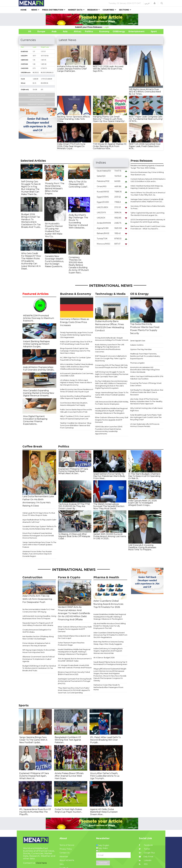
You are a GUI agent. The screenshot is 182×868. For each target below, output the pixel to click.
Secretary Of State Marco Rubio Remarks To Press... (148, 207)
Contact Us (65, 853)
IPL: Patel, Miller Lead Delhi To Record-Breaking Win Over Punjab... (105, 740)
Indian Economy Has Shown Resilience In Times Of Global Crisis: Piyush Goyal (77, 391)
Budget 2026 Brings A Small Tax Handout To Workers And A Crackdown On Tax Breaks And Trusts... (31, 221)
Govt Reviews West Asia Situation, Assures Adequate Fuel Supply (74, 404)
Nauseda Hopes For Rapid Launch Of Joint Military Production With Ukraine (38, 624)
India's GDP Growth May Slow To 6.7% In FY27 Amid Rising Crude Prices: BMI (76, 343)
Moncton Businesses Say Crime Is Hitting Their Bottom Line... (147, 173)
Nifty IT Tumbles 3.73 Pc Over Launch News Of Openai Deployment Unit (75, 417)
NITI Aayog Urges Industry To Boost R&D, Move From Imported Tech (39, 651)
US (26, 31)
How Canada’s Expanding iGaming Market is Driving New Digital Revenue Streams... (39, 393)
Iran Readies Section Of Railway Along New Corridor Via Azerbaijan (38, 638)
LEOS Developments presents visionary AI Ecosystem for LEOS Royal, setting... (148, 221)
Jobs (62, 864)
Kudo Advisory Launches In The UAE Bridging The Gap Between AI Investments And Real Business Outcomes (110, 348)
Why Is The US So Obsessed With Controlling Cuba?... (78, 184)
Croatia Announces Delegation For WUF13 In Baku (37, 631)
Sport (152, 31)
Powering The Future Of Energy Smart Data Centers (146, 384)
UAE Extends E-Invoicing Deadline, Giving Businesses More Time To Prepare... (142, 547)
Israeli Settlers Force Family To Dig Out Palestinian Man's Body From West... (109, 476)
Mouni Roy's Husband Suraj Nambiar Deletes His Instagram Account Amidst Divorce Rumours (38, 535)
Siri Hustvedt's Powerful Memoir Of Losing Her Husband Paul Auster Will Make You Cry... (54, 230)
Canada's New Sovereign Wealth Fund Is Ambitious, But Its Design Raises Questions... (54, 261)
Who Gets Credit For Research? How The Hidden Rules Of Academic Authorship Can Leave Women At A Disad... (31, 261)
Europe (41, 31)
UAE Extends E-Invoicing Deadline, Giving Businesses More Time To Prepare (39, 617)
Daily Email (146, 857)
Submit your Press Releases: (89, 27)
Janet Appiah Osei (138, 341)
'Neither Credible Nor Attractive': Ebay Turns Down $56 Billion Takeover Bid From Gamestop (76, 425)
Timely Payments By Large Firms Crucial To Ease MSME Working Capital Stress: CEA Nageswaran (76, 335)
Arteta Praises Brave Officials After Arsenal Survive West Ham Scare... (69, 776)
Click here (41, 863)
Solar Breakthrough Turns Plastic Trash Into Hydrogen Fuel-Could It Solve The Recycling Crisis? (146, 417)
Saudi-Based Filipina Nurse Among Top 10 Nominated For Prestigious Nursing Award (111, 663)
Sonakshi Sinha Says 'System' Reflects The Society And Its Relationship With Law (40, 528)
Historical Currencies (37, 104)
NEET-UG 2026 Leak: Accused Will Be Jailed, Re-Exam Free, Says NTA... (108, 69)
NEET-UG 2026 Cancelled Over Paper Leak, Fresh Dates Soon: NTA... (145, 146)
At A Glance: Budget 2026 (104, 658)
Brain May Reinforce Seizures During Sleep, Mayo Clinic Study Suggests (108, 643)
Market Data (75, 10)
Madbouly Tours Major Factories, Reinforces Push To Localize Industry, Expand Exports (145, 356)
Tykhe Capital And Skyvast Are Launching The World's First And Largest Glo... (147, 214)
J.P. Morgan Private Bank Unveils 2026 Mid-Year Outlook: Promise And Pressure (75, 666)
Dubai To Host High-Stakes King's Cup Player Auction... (68, 811)
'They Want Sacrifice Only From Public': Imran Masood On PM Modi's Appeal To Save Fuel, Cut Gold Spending (74, 690)
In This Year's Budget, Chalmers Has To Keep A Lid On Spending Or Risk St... (144, 476)
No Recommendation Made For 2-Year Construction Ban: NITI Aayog (39, 611)
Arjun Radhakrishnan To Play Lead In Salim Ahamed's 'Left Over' (40, 521)
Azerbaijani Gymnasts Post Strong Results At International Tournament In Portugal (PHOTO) (75, 681)
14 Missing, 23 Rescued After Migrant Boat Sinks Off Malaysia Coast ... (74, 536)
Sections (124, 10)
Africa (77, 31)
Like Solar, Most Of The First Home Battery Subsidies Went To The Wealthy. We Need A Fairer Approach (146, 401)
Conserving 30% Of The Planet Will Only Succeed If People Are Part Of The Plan (111, 366)
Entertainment (133, 31)
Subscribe (103, 863)
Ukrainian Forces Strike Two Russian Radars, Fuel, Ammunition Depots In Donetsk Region (37, 554)
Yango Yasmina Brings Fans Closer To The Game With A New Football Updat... (33, 740)
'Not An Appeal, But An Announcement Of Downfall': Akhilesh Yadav (75, 660)
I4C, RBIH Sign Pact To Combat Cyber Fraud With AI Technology (75, 359)
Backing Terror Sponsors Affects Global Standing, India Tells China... (73, 119)
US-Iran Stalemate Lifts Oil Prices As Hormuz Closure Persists (145, 425)
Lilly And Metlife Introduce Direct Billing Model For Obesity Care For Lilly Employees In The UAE (110, 626)
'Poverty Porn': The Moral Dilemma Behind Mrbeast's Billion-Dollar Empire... (55, 189)
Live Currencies (37, 100)
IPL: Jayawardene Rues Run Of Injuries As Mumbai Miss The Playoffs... (35, 812)
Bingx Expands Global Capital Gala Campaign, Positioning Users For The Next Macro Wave (75, 351)
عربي (147, 3)
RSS (143, 864)
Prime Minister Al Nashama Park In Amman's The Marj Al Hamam (36, 644)
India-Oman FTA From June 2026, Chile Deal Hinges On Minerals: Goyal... (71, 146)
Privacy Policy (66, 849)
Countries (108, 10)
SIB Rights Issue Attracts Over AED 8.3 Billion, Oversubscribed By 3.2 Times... (145, 92)
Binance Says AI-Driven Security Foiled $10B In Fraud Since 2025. (74, 673)
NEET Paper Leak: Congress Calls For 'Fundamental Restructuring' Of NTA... (146, 119)
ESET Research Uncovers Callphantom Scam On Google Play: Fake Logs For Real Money (111, 358)
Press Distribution (53, 10)
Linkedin (145, 860)
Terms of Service (67, 845)
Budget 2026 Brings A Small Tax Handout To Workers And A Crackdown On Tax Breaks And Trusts (39, 668)
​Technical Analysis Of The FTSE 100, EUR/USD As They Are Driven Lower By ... (74, 506)
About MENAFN (67, 860)
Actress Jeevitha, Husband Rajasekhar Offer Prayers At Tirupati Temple (76, 397)
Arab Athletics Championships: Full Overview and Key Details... (39, 369)
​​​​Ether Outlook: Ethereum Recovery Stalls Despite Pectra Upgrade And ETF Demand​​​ (112, 420)
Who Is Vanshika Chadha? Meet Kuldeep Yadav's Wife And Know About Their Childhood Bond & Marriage (77, 367)
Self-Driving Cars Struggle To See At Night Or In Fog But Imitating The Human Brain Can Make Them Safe (112, 374)
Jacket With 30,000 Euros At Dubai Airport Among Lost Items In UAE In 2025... (110, 536)
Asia (65, 31)
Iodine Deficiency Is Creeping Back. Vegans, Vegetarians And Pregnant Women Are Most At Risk (108, 651)
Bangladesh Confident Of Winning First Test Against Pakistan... (68, 740)
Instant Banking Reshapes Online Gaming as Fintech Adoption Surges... (36, 344)
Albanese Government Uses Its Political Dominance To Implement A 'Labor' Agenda (38, 659)
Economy (104, 31)
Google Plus (147, 853)
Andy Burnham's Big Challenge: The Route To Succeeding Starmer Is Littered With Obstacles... (78, 221)
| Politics (88, 31)
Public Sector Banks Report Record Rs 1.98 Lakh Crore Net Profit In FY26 (76, 411)
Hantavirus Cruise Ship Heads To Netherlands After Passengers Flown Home (108, 687)
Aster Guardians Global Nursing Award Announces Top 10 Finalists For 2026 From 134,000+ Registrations (110, 635)
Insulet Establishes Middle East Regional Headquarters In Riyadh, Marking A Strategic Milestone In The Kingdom (111, 411)
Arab (54, 31)
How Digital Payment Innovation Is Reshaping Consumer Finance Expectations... (35, 420)
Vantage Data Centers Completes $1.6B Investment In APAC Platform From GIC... (147, 200)
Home (23, 10)
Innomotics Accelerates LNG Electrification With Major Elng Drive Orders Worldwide (145, 370)
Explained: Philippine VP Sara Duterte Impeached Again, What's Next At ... (34, 776)
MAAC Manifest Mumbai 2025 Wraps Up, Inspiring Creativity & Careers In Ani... (147, 187)
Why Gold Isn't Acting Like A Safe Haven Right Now (146, 409)
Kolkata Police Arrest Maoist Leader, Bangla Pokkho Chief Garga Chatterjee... (72, 69)
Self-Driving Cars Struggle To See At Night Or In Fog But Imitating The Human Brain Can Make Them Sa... (31, 188)
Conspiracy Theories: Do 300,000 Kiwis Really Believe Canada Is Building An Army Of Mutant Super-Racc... (79, 265)
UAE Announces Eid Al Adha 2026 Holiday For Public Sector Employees (112, 403)
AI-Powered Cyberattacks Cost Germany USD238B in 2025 (77, 375)
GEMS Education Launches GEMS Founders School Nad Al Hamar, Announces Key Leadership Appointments (109, 430)
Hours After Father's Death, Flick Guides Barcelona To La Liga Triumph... (105, 776)
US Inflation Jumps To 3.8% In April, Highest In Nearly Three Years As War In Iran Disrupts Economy (76, 382)
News (34, 10)
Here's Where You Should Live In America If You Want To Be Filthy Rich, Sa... (148, 194)
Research (93, 10)
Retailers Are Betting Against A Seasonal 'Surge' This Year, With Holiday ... (147, 167)
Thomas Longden (137, 363)
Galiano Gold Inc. (137, 345)
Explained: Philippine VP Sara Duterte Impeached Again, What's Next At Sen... (73, 471)
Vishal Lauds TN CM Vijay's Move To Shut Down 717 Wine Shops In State (39, 514)
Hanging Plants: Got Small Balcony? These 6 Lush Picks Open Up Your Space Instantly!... (109, 119)
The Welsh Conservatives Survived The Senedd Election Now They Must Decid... (109, 506)
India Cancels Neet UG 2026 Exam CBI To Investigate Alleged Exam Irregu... (142, 503)
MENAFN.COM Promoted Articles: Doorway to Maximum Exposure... (39, 318)
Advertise (64, 857)
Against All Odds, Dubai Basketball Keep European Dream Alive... (104, 812)
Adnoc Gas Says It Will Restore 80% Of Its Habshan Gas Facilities (147, 378)
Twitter (145, 849)
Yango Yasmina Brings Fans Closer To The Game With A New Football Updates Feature (112, 395)
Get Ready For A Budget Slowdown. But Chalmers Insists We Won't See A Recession (147, 392)
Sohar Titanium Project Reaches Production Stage (71, 644)
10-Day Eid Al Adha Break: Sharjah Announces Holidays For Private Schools (112, 339)
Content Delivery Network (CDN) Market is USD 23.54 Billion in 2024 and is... (148, 180)
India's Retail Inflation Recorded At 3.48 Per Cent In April (74, 637)
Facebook (146, 845)
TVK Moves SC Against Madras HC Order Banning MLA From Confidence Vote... (110, 146)
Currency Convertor (37, 95)
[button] (155, 3)
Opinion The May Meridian (141, 349)
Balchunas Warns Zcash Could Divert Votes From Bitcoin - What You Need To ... (148, 227)
